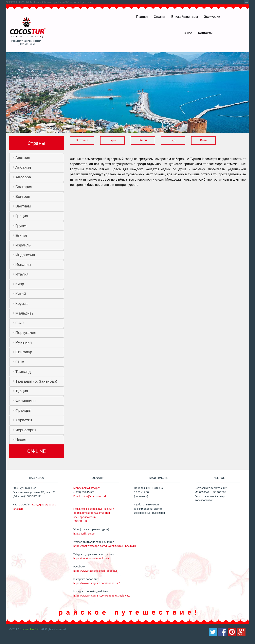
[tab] (37, 158)
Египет (21, 235)
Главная (142, 17)
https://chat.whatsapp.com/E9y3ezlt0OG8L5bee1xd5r (105, 546)
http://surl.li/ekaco (84, 534)
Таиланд (23, 372)
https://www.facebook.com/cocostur (95, 571)
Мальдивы (25, 313)
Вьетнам (23, 206)
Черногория (26, 430)
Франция (23, 410)
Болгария (24, 187)
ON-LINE (37, 451)
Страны (160, 17)
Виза (203, 140)
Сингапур (24, 352)
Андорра (23, 177)
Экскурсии (212, 17)
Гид (173, 140)
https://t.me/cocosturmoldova (91, 558)
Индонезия (25, 255)
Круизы (22, 304)
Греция (22, 216)
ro (246, 2)
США (20, 362)
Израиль (23, 245)
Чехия (21, 440)
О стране (82, 140)
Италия (22, 274)
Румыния (24, 342)
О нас (188, 33)
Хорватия (24, 420)
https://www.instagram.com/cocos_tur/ (97, 583)
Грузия (21, 226)
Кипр (20, 284)
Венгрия (23, 196)
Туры (112, 140)
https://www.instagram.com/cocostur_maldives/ (102, 596)
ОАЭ (20, 323)
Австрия (23, 158)
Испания (23, 265)
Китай (21, 294)
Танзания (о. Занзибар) (36, 381)
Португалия (26, 333)
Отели (143, 140)
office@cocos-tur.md (93, 496)
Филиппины (26, 401)
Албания (23, 167)
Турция (22, 391)
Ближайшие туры (185, 17)
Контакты (205, 33)
